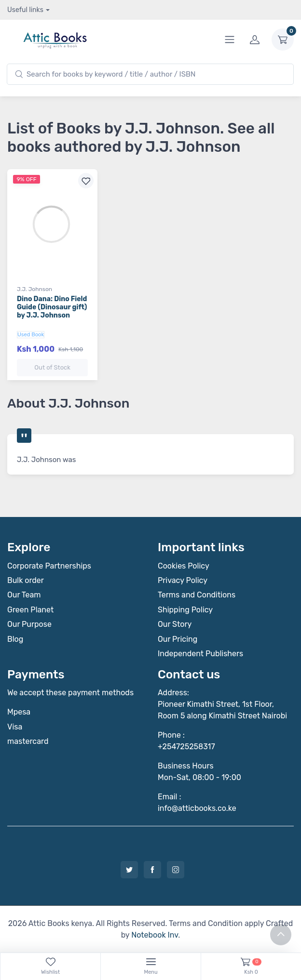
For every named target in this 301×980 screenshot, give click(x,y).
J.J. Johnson (34, 289)
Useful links (25, 10)
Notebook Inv (155, 935)
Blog (15, 639)
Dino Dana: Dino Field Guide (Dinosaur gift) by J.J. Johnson (52, 307)
